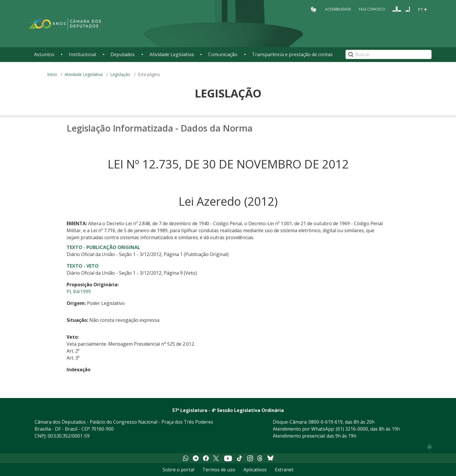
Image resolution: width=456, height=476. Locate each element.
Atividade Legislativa (172, 54)
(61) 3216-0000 (352, 429)
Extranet (284, 470)
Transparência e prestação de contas (292, 54)
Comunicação (223, 54)
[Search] (389, 54)
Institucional (82, 54)
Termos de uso (219, 470)
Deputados (123, 54)
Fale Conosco (372, 9)
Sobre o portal (178, 470)
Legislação (120, 74)
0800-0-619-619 (326, 422)
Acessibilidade (338, 9)
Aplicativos (255, 470)
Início (52, 74)
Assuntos (44, 54)
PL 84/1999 (79, 292)
